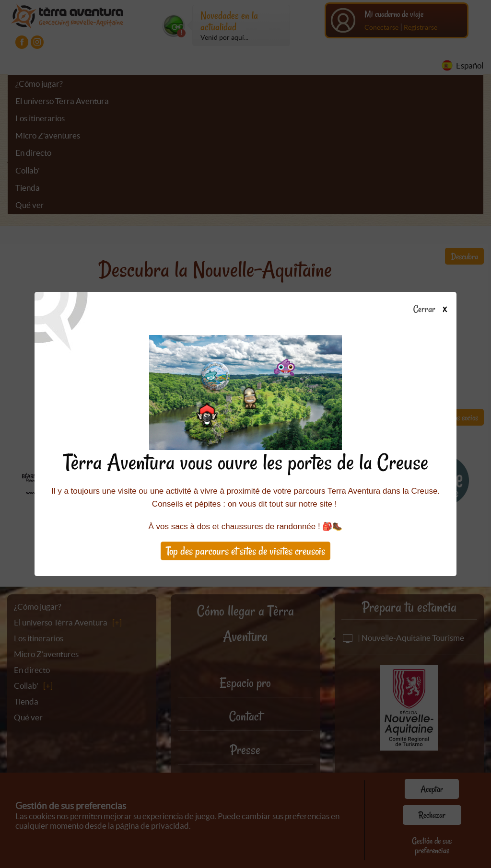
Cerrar (434, 310)
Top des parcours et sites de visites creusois (245, 551)
